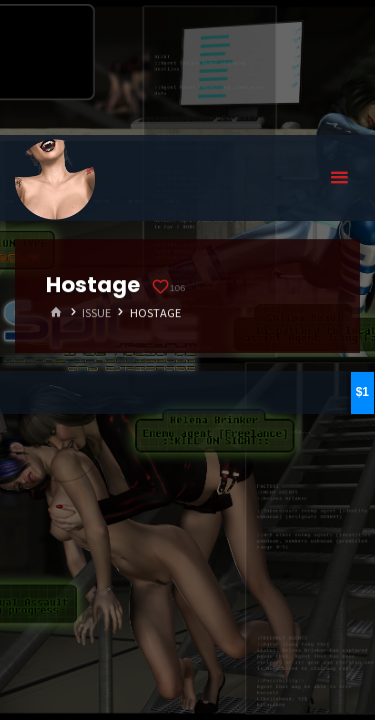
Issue (96, 312)
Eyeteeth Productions (55, 179)
